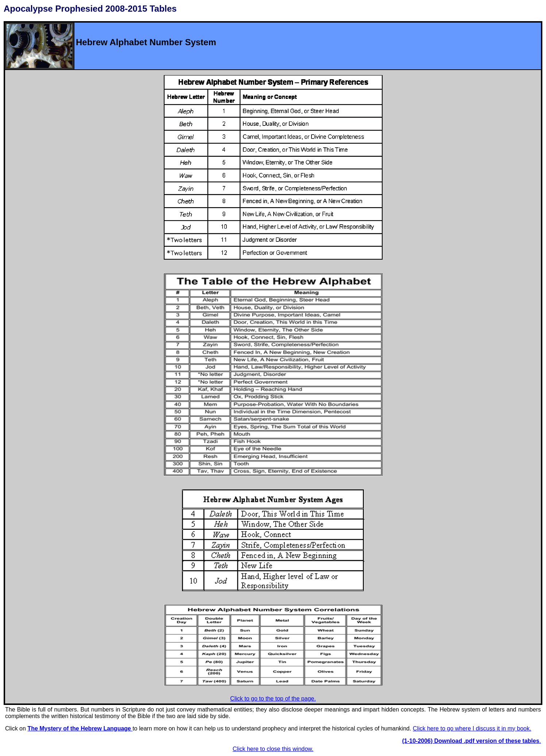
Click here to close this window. (273, 749)
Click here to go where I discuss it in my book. (472, 728)
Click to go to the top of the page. (273, 699)
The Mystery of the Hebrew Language (80, 728)
